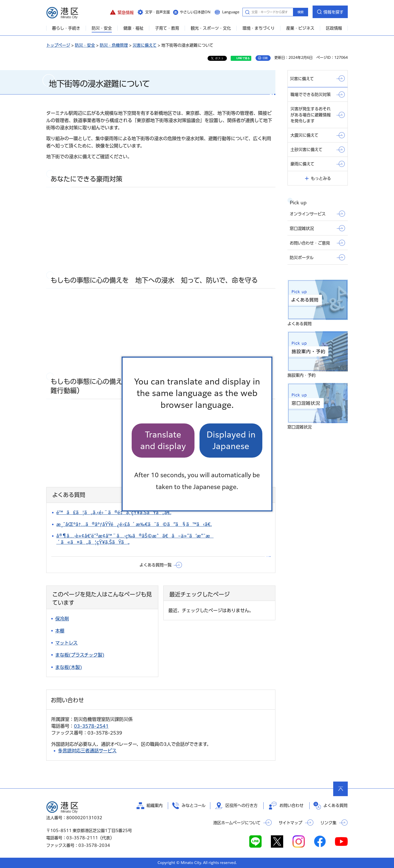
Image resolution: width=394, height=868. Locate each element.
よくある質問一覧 (156, 565)
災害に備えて (145, 45)
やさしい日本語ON (195, 12)
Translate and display (163, 440)
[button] (122, 12)
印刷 (265, 58)
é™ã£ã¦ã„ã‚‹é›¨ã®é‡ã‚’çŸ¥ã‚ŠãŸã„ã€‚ (114, 512)
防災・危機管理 (114, 45)
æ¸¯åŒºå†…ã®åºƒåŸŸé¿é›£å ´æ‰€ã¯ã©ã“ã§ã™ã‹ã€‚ (134, 524)
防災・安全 (85, 45)
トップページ (58, 45)
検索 (301, 12)
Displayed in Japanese (231, 440)
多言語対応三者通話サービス (87, 751)
